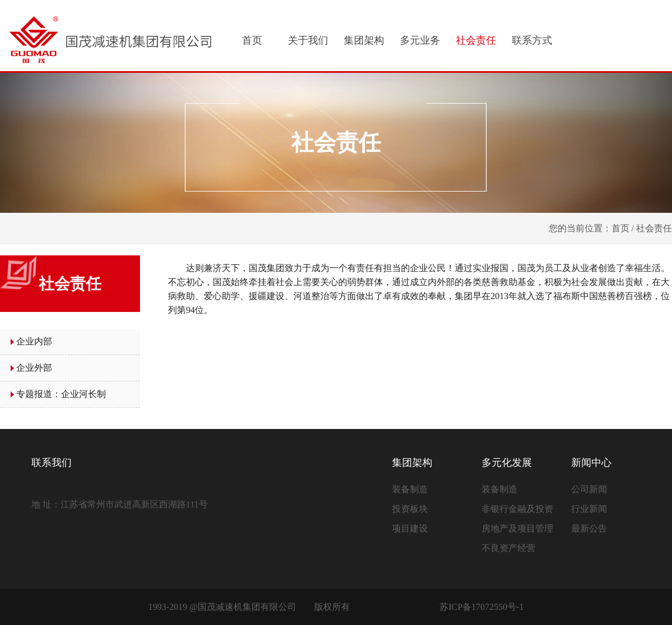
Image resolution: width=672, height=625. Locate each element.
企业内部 (34, 341)
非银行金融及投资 (517, 509)
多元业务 (420, 40)
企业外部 (34, 368)
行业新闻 (589, 509)
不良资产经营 (508, 548)
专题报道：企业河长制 (61, 394)
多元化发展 (507, 463)
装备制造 (410, 489)
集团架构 (364, 40)
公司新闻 (589, 489)
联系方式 (532, 40)
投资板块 (410, 509)
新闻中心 (591, 463)
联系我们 (52, 463)
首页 (252, 40)
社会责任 (476, 40)
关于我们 (308, 40)
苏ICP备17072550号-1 (482, 607)
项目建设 (410, 528)
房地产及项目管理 (517, 528)
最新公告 (589, 528)
